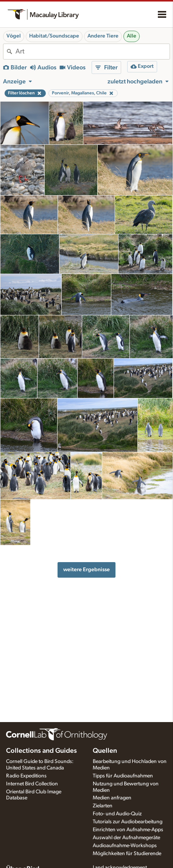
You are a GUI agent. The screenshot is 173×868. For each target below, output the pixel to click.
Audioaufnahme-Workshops (125, 846)
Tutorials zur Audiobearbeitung (128, 822)
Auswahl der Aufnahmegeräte (126, 838)
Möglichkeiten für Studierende (127, 854)
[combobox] (93, 52)
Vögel (14, 36)
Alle (132, 36)
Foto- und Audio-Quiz (117, 814)
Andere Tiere (103, 36)
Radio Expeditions (26, 776)
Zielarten (103, 806)
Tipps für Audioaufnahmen (123, 776)
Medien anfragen (112, 798)
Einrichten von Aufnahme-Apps (128, 830)
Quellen (105, 751)
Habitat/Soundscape (54, 36)
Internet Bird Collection (32, 784)
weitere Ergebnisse (86, 570)
